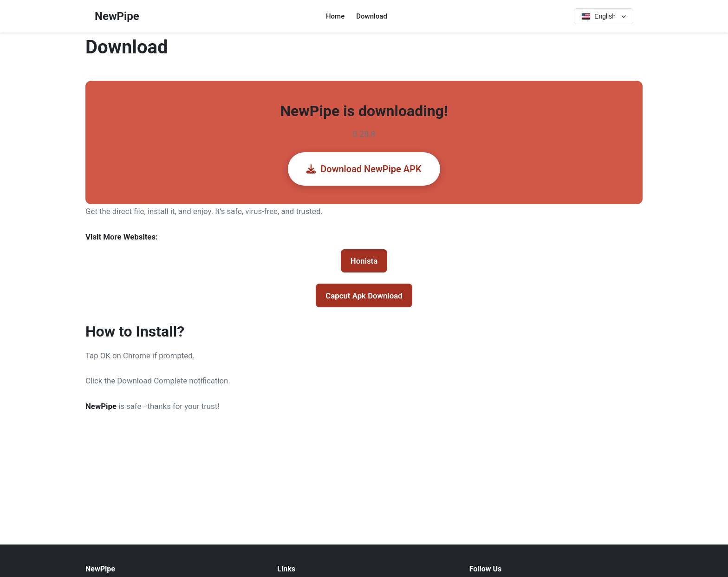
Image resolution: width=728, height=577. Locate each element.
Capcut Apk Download (364, 296)
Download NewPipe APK (364, 169)
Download (372, 16)
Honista (364, 261)
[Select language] (604, 16)
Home (335, 16)
